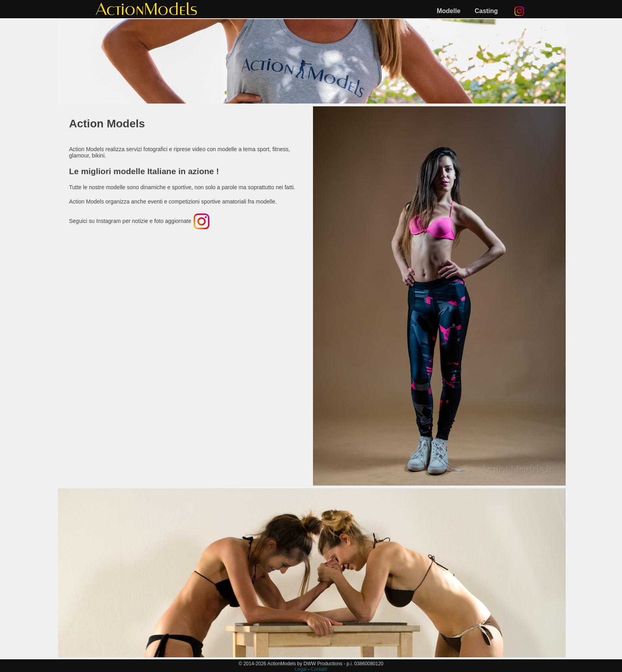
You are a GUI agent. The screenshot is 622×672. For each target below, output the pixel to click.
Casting (486, 11)
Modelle (449, 11)
